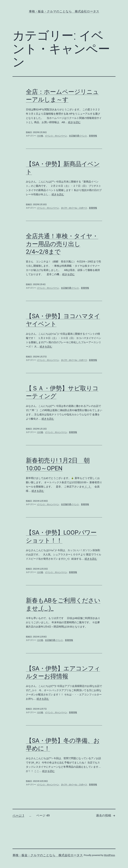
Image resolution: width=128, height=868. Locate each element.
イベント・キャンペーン (56, 136)
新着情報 (93, 136)
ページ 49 (43, 816)
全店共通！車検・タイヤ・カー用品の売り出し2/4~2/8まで (62, 244)
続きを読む (74, 122)
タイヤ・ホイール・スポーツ (74, 208)
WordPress (109, 855)
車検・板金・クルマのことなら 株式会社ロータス (64, 11)
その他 (40, 136)
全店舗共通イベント (78, 136)
